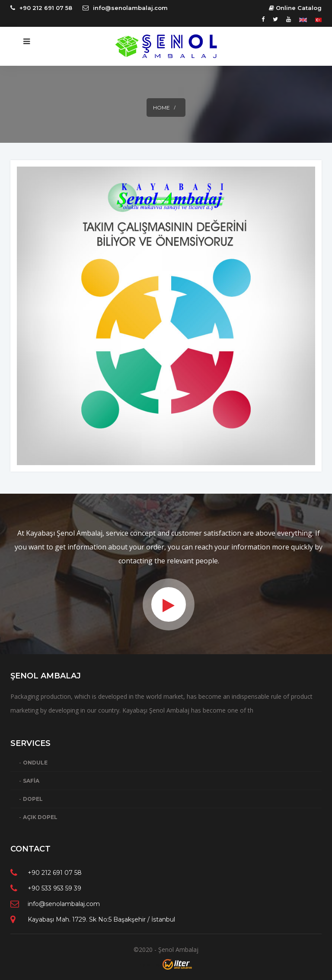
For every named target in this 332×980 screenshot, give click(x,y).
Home (161, 108)
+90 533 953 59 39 (54, 888)
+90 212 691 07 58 (46, 8)
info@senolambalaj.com (130, 8)
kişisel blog (150, 964)
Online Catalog (295, 8)
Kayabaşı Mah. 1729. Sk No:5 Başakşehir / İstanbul (101, 919)
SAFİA (31, 781)
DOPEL (33, 799)
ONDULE (35, 763)
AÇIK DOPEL (40, 817)
